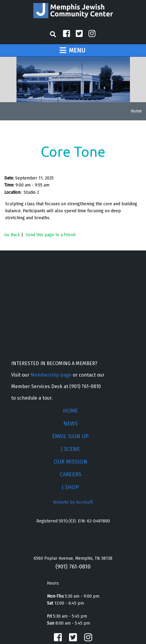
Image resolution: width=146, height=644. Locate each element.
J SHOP (70, 487)
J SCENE (70, 449)
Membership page (51, 375)
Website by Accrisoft (73, 502)
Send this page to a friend (50, 235)
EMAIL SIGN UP (70, 436)
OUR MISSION (71, 462)
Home (136, 111)
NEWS (71, 424)
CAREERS (71, 475)
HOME (70, 411)
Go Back (12, 235)
